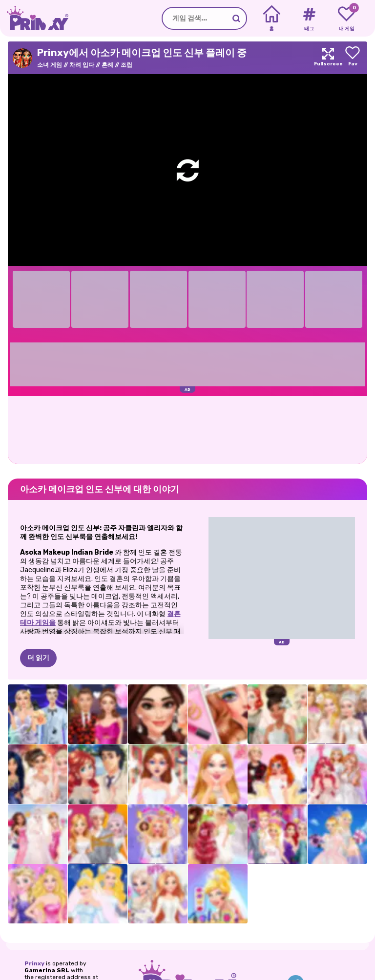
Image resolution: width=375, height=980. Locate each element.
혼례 (107, 65)
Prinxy (34, 963)
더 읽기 (38, 658)
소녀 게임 (50, 65)
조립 (126, 65)
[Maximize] (328, 58)
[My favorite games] (346, 19)
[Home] (272, 19)
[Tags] (309, 19)
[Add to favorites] (353, 58)
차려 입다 (82, 65)
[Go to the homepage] (34, 18)
